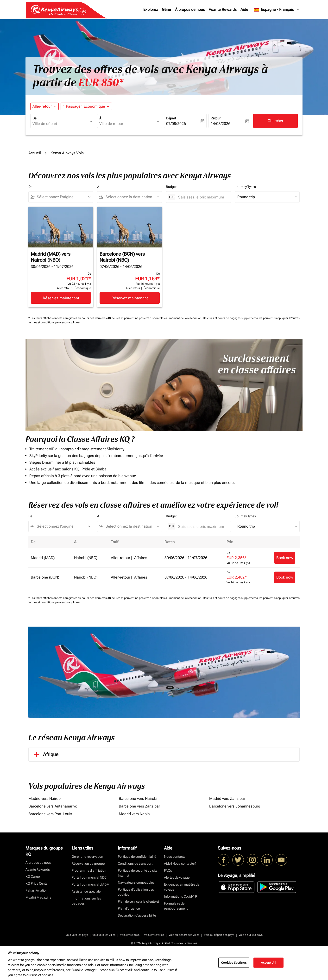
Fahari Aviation (37, 890)
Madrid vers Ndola (134, 814)
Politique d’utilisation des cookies (136, 892)
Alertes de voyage (177, 877)
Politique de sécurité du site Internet (138, 873)
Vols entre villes (154, 935)
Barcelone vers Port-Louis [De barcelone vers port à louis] (50, 814)
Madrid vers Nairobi (45, 798)
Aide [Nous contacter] (180, 863)
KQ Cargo (33, 876)
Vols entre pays (130, 935)
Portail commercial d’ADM (91, 884)
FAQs (168, 870)
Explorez (151, 9)
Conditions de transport (135, 863)
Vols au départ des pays (219, 935)
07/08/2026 (176, 124)
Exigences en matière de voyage (182, 887)
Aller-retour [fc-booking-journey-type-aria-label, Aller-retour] (42, 106)
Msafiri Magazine (38, 897)
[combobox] (60, 124)
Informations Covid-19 (180, 896)
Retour (216, 118)
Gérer (167, 9)
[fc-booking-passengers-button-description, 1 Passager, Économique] (84, 106)
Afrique (45, 754)
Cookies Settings (234, 962)
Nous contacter (175, 857)
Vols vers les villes (104, 935)
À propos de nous (190, 9)
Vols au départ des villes (184, 935)
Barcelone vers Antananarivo (53, 806)
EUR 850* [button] (101, 83)
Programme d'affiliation (89, 870)
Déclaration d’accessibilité (137, 915)
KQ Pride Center (37, 883)
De (34, 118)
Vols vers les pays (77, 935)
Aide (244, 9)
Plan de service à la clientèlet (138, 901)
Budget (171, 187)
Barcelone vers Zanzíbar (139, 806)
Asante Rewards (223, 9)
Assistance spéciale (86, 891)
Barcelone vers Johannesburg (235, 806)
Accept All (269, 962)
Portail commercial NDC (89, 877)
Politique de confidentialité (137, 857)
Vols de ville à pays (251, 935)
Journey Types (245, 187)
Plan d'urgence (129, 908)
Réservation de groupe (88, 863)
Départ (171, 118)
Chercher (275, 121)
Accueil (35, 153)
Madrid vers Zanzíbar (227, 798)
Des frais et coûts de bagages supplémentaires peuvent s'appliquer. (246, 318)
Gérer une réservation (87, 857)
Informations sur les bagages (86, 901)
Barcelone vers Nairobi (138, 798)
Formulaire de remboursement (176, 906)
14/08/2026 (221, 124)
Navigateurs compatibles (136, 882)
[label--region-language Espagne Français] (277, 10)
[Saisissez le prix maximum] (202, 197)
